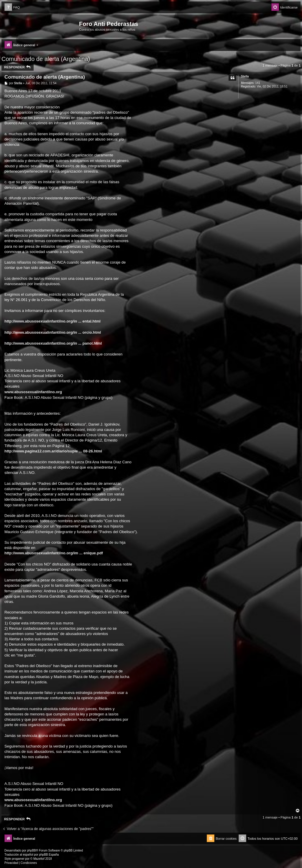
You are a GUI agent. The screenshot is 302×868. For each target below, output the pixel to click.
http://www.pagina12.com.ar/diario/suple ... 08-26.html (53, 451)
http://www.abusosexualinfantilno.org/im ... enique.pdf (54, 553)
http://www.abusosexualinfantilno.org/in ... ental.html (52, 321)
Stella (245, 76)
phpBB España (49, 855)
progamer (18, 859)
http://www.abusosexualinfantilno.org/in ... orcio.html (53, 332)
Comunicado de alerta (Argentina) (46, 59)
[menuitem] (12, 8)
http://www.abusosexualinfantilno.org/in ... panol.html (53, 343)
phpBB (32, 850)
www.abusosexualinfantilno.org (33, 392)
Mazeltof (39, 859)
